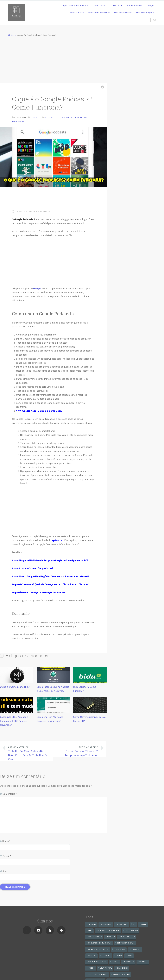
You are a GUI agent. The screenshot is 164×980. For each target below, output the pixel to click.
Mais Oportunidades (98, 13)
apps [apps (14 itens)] (90, 931)
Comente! (36, 117)
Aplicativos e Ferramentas (76, 5)
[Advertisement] (82, 58)
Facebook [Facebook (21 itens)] (106, 956)
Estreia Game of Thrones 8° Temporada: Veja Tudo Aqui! (78, 752)
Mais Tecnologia (144, 13)
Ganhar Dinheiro (135, 5)
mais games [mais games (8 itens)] (123, 969)
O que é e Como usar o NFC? (15, 687)
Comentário (10, 794)
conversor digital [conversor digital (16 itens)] (126, 943)
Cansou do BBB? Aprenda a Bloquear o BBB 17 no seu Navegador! (14, 721)
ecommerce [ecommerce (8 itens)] (136, 950)
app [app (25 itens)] (134, 925)
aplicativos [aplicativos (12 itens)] (122, 925)
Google (150, 5)
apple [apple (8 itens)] (144, 925)
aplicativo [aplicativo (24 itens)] (106, 925)
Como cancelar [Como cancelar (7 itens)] (127, 937)
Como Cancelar (100, 5)
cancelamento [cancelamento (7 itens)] (95, 937)
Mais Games (76, 13)
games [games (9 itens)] (119, 956)
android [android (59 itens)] (92, 925)
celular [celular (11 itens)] (111, 937)
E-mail (7, 857)
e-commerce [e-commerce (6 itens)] (120, 950)
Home (14, 35)
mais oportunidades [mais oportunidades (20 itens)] (98, 975)
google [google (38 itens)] (115, 962)
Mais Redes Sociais (123, 13)
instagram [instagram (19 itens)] (129, 962)
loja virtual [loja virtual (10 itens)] (106, 969)
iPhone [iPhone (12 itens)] (91, 969)
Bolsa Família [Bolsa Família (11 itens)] (131, 931)
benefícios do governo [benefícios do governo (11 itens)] (109, 931)
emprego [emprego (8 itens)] (92, 956)
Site (5, 872)
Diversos (116, 5)
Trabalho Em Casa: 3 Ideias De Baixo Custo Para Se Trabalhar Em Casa (29, 754)
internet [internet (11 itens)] (144, 962)
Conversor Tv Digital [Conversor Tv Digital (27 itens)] (98, 950)
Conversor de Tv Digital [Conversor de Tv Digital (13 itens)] (100, 943)
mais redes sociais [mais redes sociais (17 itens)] (121, 975)
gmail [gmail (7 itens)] (130, 956)
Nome (6, 842)
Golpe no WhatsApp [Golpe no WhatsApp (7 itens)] (97, 962)
